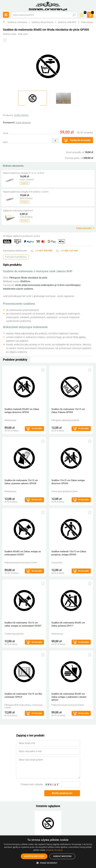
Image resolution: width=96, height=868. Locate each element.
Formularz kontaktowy (16, 257)
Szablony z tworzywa (17, 22)
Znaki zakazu (87, 22)
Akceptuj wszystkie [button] (34, 856)
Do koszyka (37, 428)
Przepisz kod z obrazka (32, 784)
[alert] (48, 852)
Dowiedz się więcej (54, 850)
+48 (44, 251)
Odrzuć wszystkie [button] (62, 856)
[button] (48, 863)
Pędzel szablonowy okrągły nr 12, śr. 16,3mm (24, 173)
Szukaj (74, 15)
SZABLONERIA (21, 115)
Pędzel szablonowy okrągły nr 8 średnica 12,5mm (26, 192)
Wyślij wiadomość (62, 793)
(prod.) (92, 13)
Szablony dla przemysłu (43, 22)
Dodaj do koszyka (80, 140)
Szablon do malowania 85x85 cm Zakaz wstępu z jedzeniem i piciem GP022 (69, 697)
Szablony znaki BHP (67, 22)
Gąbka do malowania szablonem (18, 211)
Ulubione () (85, 13)
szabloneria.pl (48, 6)
